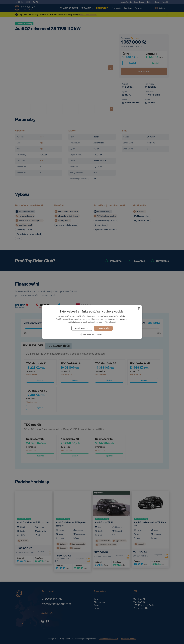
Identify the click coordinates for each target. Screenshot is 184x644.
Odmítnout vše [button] (82, 328)
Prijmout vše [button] (103, 328)
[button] (92, 334)
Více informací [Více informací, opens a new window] (111, 322)
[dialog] (92, 322)
